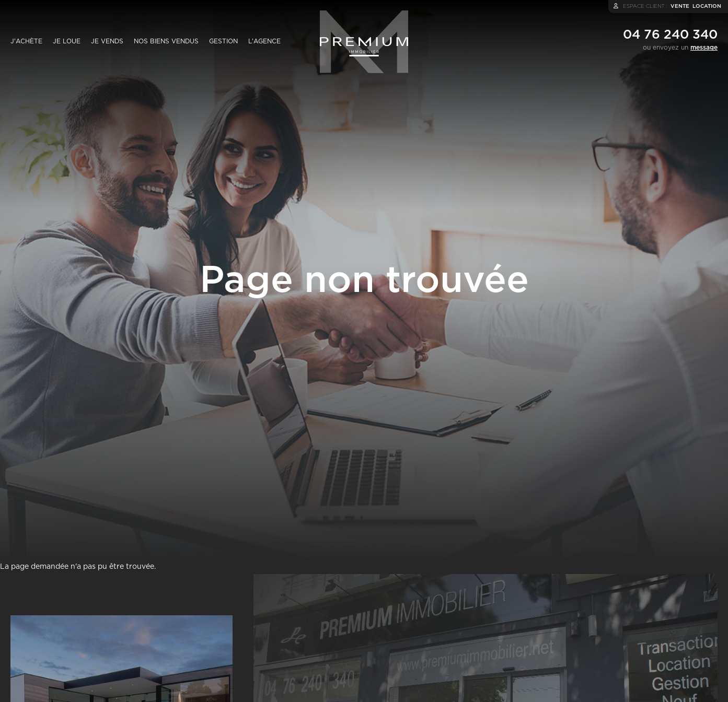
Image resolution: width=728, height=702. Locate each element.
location (707, 6)
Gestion (223, 41)
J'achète (26, 41)
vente (680, 6)
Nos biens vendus (166, 41)
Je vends (107, 41)
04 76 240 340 (670, 35)
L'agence (264, 41)
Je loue (67, 41)
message (704, 48)
